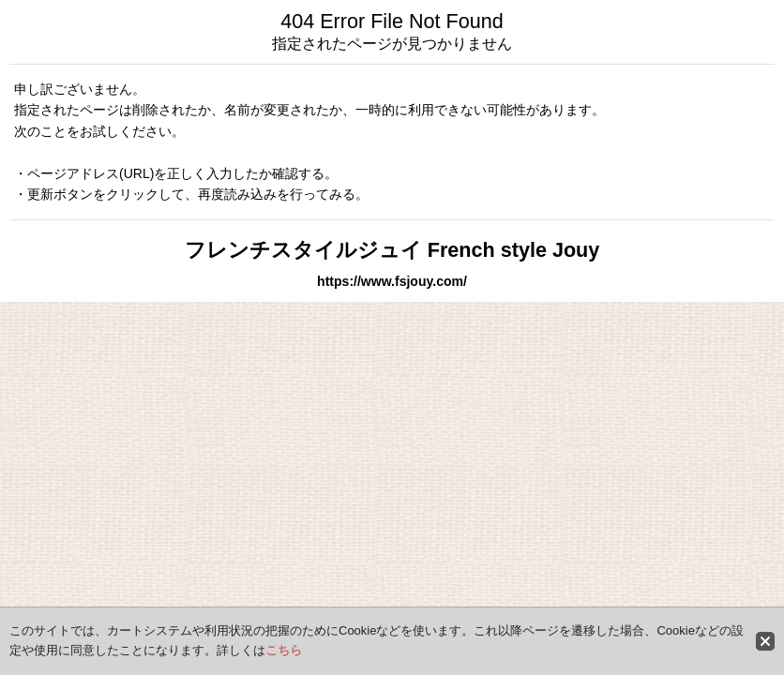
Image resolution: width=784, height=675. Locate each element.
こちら (284, 650)
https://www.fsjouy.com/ (392, 281)
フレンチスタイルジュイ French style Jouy (392, 250)
